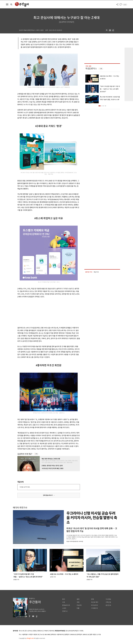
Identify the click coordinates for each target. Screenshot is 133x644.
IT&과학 (79, 605)
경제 (78, 599)
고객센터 (46, 631)
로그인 (125, 5)
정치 (64, 599)
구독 (36, 454)
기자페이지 (94, 608)
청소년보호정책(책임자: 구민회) (74, 631)
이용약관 (52, 631)
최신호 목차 (95, 602)
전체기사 (65, 611)
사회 (64, 602)
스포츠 (64, 608)
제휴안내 (40, 631)
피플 (78, 608)
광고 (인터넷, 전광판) (31, 631)
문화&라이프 (66, 605)
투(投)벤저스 (91, 69)
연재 (92, 599)
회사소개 (21, 631)
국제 (78, 602)
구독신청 (108, 602)
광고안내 (108, 605)
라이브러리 (94, 605)
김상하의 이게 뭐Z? (25, 454)
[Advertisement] (44, 312)
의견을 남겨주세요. (25, 487)
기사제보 (108, 599)
